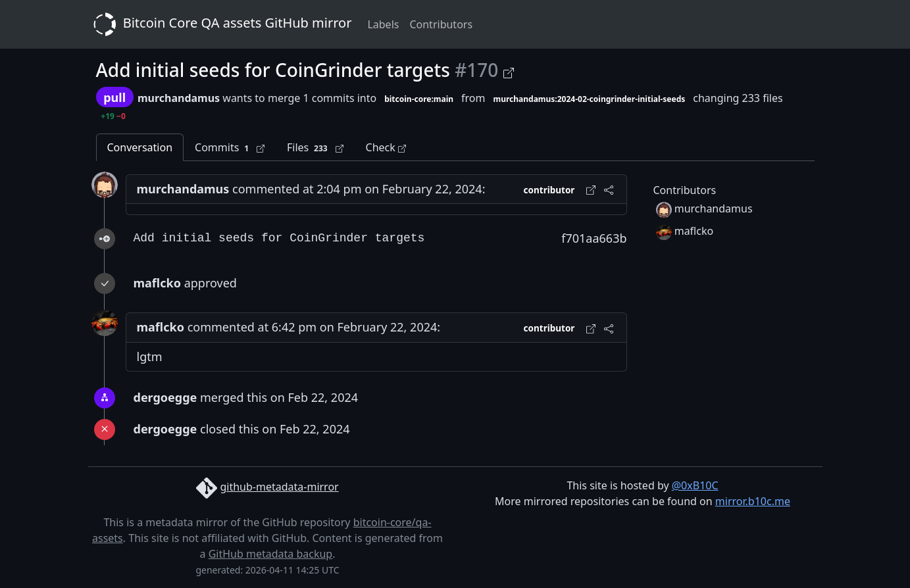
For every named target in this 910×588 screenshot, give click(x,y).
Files (315, 148)
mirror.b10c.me (753, 501)
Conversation (140, 147)
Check (386, 147)
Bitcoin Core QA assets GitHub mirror (220, 24)
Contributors (441, 24)
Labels (383, 24)
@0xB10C (695, 485)
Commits (230, 148)
